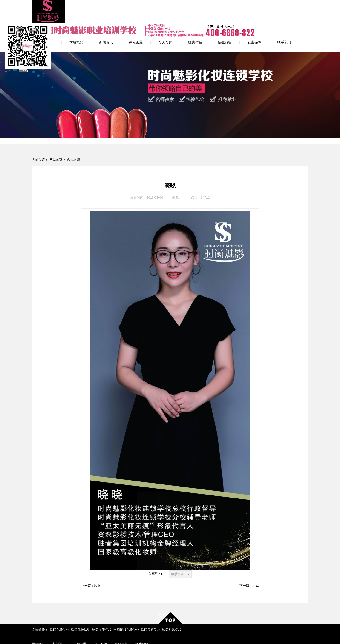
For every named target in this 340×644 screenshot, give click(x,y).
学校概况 (38, 620)
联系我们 (59, 627)
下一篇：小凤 (249, 562)
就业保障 (38, 627)
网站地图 (212, 633)
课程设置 (80, 620)
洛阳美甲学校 (102, 606)
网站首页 (56, 136)
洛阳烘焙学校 (172, 606)
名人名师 (73, 136)
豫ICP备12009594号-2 (128, 634)
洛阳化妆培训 (81, 606)
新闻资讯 (59, 620)
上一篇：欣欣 (91, 562)
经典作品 (121, 620)
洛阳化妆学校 (60, 606)
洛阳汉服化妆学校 (126, 606)
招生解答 (142, 620)
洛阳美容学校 (151, 606)
